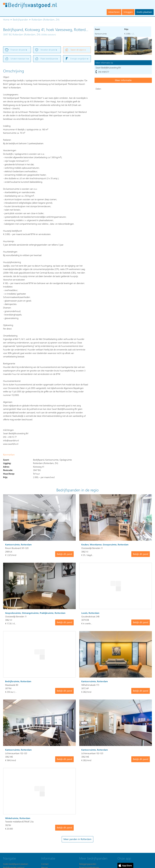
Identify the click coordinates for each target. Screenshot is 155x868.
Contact (45, 864)
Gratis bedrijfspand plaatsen (16, 864)
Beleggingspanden (88, 864)
